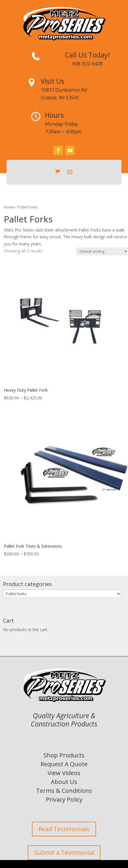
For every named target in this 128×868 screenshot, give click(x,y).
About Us (64, 782)
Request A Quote (64, 764)
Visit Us (53, 81)
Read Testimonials (64, 829)
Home (9, 207)
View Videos (64, 773)
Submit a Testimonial (64, 853)
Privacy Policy (64, 799)
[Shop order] (102, 251)
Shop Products (64, 755)
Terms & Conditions (64, 791)
